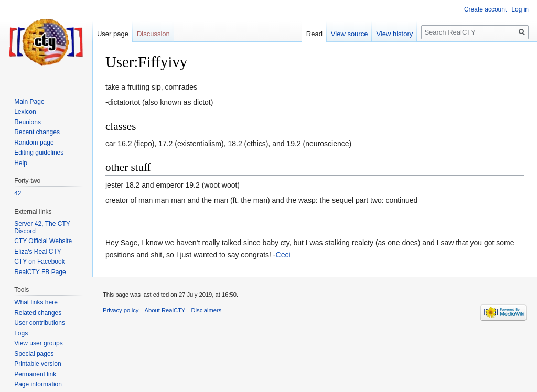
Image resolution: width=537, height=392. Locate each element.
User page (113, 34)
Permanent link (35, 374)
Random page (34, 143)
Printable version (37, 364)
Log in (520, 9)
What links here (36, 302)
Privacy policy (121, 310)
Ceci (283, 255)
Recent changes (37, 132)
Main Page (29, 102)
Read (314, 34)
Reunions (28, 122)
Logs (21, 333)
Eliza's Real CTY (38, 252)
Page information (38, 384)
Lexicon (25, 112)
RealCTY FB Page (40, 272)
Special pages (34, 354)
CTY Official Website (43, 241)
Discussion (153, 34)
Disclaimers (207, 310)
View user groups (39, 343)
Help (21, 163)
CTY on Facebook (40, 262)
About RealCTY (165, 310)
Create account (485, 9)
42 (18, 193)
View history (394, 34)
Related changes (38, 313)
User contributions (40, 323)
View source (350, 34)
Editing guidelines (39, 153)
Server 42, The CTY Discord (42, 227)
